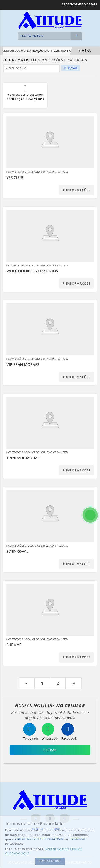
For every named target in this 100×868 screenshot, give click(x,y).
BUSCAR (71, 68)
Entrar (50, 750)
